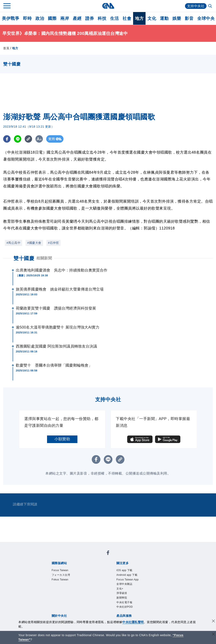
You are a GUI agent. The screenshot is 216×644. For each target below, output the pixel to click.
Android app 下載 (132, 577)
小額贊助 (62, 439)
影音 (189, 18)
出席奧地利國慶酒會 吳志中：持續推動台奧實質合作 (62, 270)
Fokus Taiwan (64, 582)
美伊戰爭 (11, 18)
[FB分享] (7, 139)
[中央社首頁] (108, 6)
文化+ (121, 594)
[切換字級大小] (39, 139)
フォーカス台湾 (65, 577)
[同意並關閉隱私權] (213, 621)
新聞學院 (124, 605)
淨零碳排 (124, 599)
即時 (27, 18)
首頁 (6, 48)
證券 (90, 18)
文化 (152, 18)
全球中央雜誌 (128, 588)
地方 (139, 18)
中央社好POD (129, 617)
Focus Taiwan (64, 571)
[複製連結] (28, 139)
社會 (127, 18)
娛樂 (177, 18)
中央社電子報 (128, 611)
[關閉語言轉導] (213, 635)
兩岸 (65, 18)
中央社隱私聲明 (133, 622)
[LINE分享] (18, 139)
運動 (164, 18)
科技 (102, 18)
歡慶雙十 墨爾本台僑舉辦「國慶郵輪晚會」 (54, 365)
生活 (114, 18)
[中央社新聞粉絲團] (108, 554)
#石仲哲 (54, 243)
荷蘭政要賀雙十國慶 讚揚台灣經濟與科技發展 (56, 308)
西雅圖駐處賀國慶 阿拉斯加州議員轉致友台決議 (56, 346)
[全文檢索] (211, 6)
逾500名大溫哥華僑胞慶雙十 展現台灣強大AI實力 (58, 327)
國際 (52, 18)
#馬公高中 (13, 243)
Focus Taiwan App (133, 582)
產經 (77, 18)
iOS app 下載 (128, 571)
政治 (40, 18)
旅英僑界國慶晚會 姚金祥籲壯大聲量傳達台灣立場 (60, 289)
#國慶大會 (34, 243)
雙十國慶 (24, 258)
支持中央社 (196, 6)
